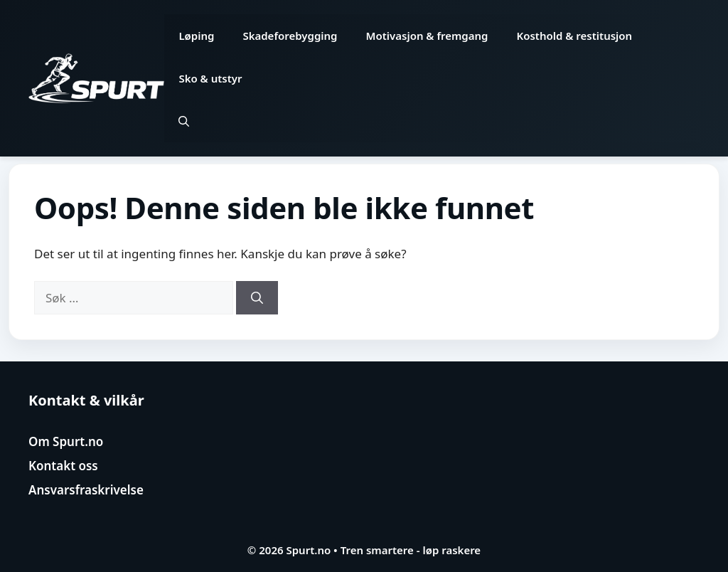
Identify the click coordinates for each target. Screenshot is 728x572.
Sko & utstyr (210, 78)
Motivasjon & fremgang (427, 36)
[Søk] (257, 298)
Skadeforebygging (290, 36)
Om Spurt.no (66, 441)
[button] (184, 121)
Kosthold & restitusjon (575, 36)
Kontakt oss (63, 466)
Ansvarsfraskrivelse (86, 490)
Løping (196, 36)
